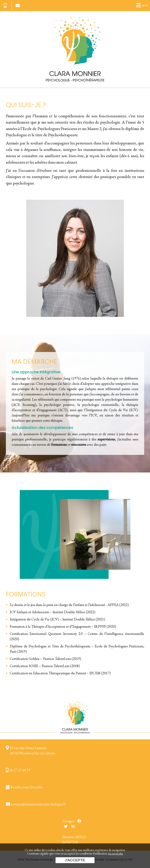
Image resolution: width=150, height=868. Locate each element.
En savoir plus (116, 853)
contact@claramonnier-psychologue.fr (38, 804)
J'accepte (75, 860)
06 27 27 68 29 (20, 770)
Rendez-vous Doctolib (27, 787)
